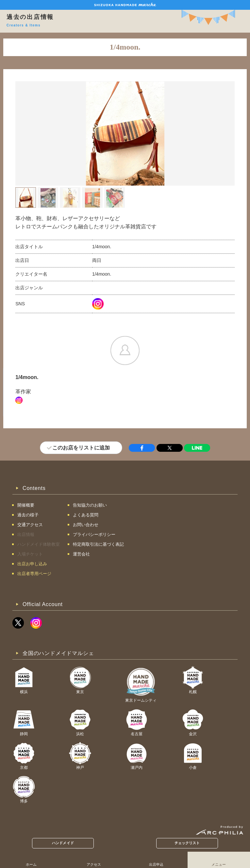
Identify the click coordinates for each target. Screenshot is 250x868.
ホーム (31, 864)
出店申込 (156, 864)
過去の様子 (28, 515)
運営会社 (81, 554)
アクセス (94, 864)
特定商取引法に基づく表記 (98, 544)
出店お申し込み (32, 564)
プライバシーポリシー (94, 534)
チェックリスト (187, 843)
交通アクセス (30, 525)
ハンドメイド (63, 843)
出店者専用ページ (34, 574)
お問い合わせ (86, 525)
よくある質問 (86, 515)
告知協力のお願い (90, 505)
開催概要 (26, 505)
